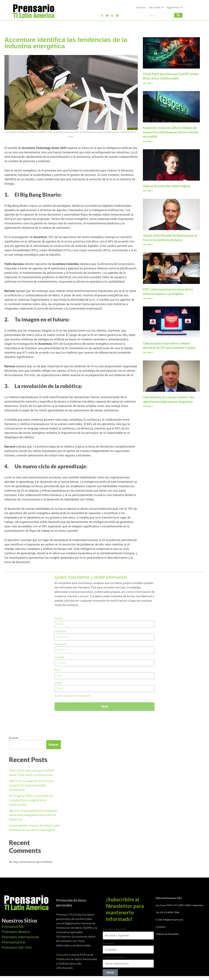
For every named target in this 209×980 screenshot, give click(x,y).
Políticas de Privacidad (167, 934)
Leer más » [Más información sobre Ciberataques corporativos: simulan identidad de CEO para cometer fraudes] (148, 352)
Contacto (161, 927)
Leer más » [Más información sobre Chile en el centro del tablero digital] (148, 191)
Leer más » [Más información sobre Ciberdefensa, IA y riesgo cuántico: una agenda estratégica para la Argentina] (148, 406)
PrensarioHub (13, 927)
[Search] (155, 15)
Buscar (14, 738)
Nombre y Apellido (114, 929)
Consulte (62, 955)
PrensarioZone (14, 942)
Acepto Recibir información (72, 696)
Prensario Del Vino (17, 947)
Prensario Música (16, 932)
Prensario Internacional (20, 937)
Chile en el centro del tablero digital (166, 186)
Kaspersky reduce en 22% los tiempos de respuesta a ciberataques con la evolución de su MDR (171, 132)
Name (58, 618)
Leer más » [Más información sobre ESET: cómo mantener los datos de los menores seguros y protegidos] (148, 298)
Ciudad (59, 657)
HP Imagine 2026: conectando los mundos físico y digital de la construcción (31, 800)
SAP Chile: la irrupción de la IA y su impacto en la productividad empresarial (31, 785)
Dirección (61, 644)
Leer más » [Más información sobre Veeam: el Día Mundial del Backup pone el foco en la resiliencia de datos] (148, 245)
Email (58, 683)
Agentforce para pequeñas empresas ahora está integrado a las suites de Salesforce (33, 815)
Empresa (60, 631)
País (57, 670)
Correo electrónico (115, 957)
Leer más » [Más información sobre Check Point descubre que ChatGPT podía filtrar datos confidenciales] (148, 83)
